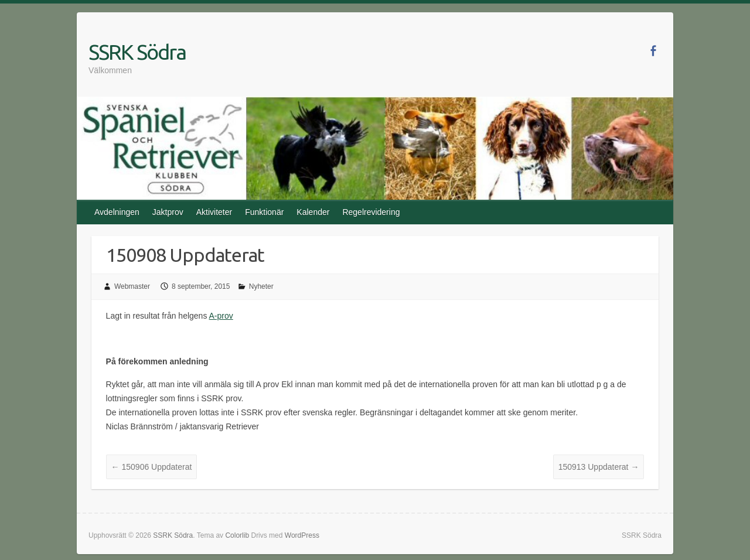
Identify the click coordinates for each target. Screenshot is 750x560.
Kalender (313, 212)
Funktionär (264, 212)
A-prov (221, 316)
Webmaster (132, 286)
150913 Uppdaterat (599, 467)
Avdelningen (117, 212)
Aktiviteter (214, 212)
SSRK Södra (137, 52)
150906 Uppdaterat (152, 467)
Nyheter (261, 286)
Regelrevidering (371, 212)
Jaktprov (168, 212)
